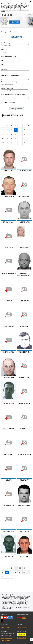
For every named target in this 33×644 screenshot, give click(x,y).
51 (3, 577)
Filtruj (12, 109)
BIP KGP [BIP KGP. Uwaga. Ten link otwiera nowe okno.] (24, 618)
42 (7, 572)
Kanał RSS (2, 617)
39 (24, 568)
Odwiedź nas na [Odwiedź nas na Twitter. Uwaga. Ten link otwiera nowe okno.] (2, 621)
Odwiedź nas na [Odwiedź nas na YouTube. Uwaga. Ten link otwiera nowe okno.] (5, 617)
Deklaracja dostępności (23, 627)
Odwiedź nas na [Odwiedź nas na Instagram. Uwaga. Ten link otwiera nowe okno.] (11, 617)
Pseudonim (4, 69)
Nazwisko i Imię (5, 43)
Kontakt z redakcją (5, 627)
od (2, 60)
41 (3, 572)
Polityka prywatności (5, 640)
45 (20, 572)
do (2, 64)
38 (20, 568)
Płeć (2, 49)
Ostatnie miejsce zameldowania (10, 75)
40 (29, 568)
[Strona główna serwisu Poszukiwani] (2, 15)
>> (11, 576)
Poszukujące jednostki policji (9, 82)
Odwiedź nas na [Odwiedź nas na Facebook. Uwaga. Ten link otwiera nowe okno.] (8, 617)
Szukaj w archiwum (10, 102)
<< (2, 568)
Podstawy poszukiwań (7, 88)
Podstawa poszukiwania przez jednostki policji (14, 95)
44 (16, 572)
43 (11, 572)
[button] (30, 15)
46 (24, 572)
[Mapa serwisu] (5, 15)
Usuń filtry (20, 109)
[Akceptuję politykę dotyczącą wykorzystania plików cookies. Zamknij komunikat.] (31, 1)
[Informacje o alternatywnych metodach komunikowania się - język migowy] (8, 15)
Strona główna (5, 32)
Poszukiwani (14, 32)
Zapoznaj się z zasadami (6, 638)
